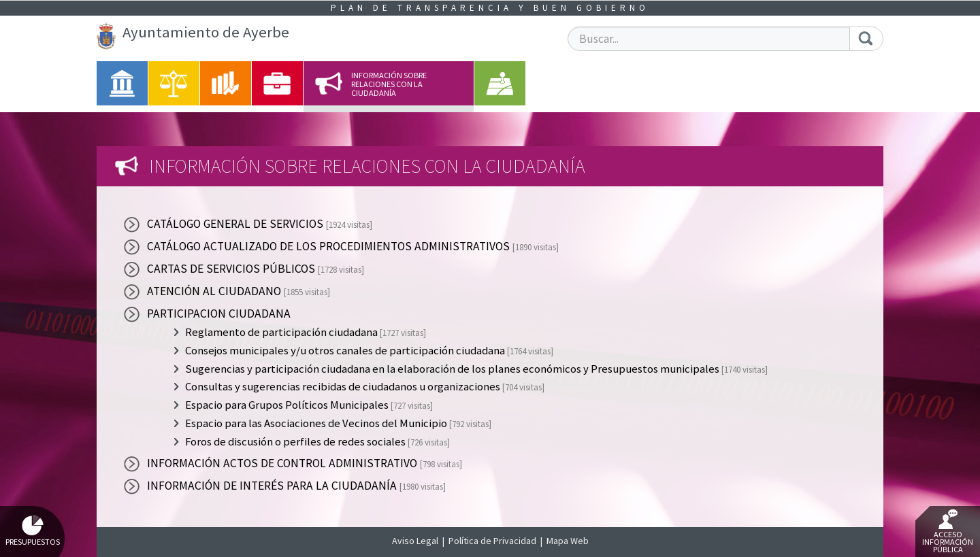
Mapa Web (568, 541)
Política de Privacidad (492, 541)
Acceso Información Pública (948, 532)
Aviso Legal (415, 541)
